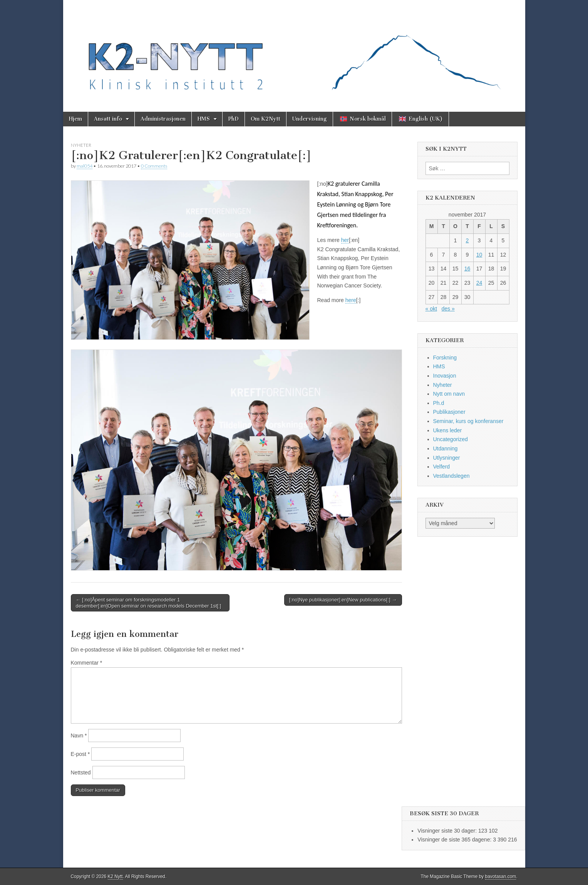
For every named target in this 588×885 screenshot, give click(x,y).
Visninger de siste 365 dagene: (455, 840)
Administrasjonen (163, 119)
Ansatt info (108, 119)
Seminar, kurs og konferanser (468, 421)
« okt (431, 309)
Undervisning (310, 119)
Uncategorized (451, 439)
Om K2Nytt (266, 119)
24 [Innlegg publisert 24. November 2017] (479, 283)
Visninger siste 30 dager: (448, 831)
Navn (79, 736)
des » (448, 309)
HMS (204, 119)
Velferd (442, 467)
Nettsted (81, 772)
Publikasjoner (449, 412)
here (351, 300)
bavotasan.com (501, 877)
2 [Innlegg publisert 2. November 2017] (467, 240)
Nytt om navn (449, 394)
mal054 (85, 166)
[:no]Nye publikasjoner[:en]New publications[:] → (343, 600)
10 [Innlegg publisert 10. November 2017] (479, 255)
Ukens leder (448, 430)
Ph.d (439, 403)
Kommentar (87, 663)
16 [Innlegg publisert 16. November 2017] (467, 269)
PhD (234, 119)
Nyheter (81, 145)
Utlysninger (447, 458)
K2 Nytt (115, 877)
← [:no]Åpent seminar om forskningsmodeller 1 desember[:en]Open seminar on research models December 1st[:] (149, 603)
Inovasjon (445, 376)
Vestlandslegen (451, 476)
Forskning (445, 358)
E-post (80, 754)
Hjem (75, 119)
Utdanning (446, 448)
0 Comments (154, 166)
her (345, 240)
